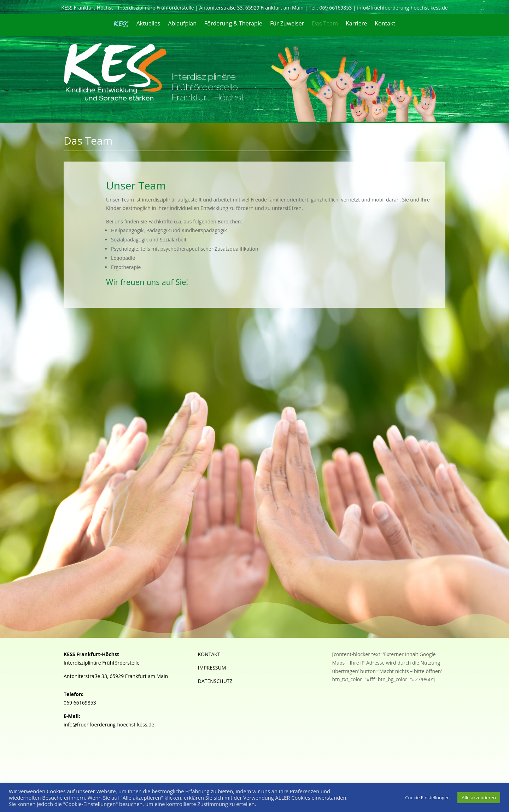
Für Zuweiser (287, 24)
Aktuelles (148, 24)
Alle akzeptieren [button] (479, 798)
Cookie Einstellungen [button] (427, 798)
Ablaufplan (182, 24)
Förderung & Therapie (233, 24)
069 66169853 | (338, 8)
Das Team (325, 24)
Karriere (356, 24)
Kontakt (385, 24)
